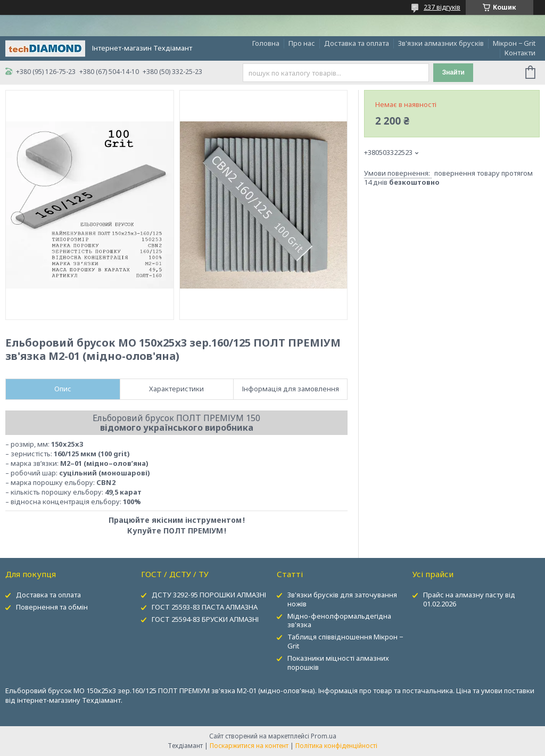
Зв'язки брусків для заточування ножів (342, 599)
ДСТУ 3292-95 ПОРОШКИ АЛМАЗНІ (209, 595)
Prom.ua (324, 736)
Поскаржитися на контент (249, 746)
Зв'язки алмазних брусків (441, 43)
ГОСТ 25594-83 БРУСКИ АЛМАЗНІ (205, 619)
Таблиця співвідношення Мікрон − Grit (345, 641)
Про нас (302, 43)
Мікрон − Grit (514, 43)
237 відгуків (442, 7)
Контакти (520, 53)
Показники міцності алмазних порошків (338, 663)
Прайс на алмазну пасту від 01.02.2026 (469, 599)
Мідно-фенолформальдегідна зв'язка (339, 621)
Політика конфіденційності (336, 746)
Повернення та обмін (52, 607)
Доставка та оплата (357, 43)
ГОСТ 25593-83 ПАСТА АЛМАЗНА (205, 607)
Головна (266, 43)
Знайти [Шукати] (453, 72)
